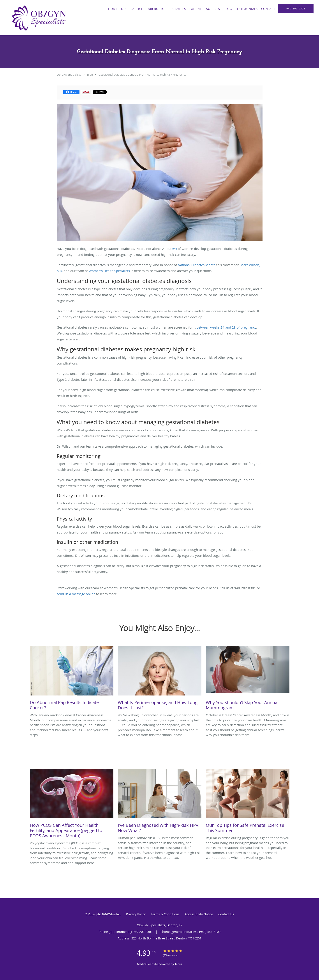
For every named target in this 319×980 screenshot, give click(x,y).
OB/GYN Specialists (69, 75)
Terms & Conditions (165, 914)
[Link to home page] (37, 18)
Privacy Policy (136, 914)
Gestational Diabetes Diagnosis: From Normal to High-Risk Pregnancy (142, 75)
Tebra (178, 964)
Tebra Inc (114, 914)
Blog (90, 75)
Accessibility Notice (199, 914)
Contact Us (226, 914)
